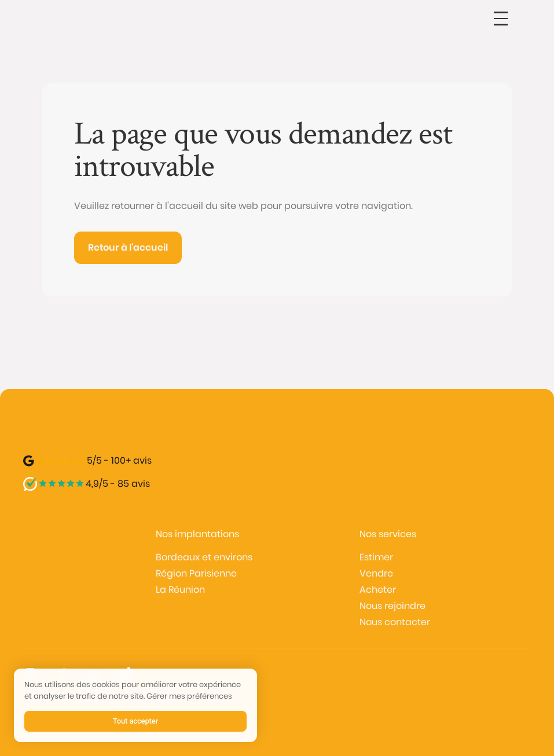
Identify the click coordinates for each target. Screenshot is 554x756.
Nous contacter (395, 622)
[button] (501, 19)
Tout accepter (135, 721)
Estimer (376, 557)
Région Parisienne (196, 573)
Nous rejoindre (392, 606)
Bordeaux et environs (204, 557)
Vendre (376, 573)
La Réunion (180, 590)
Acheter (378, 590)
